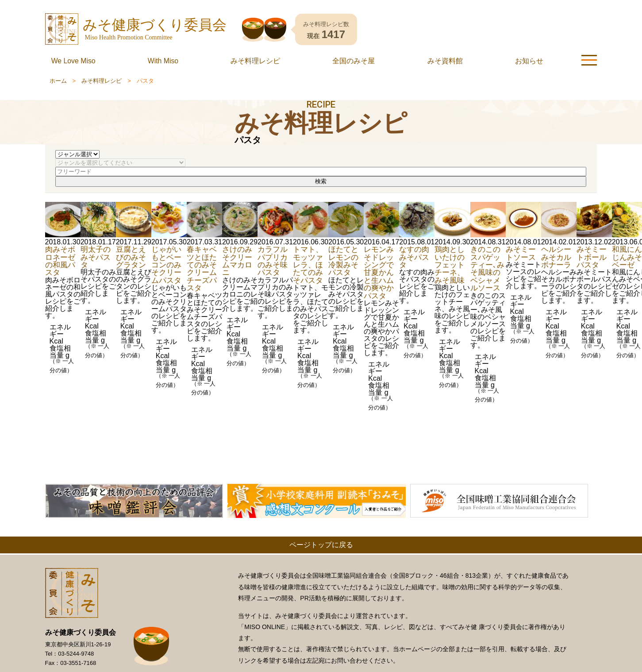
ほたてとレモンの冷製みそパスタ (343, 261)
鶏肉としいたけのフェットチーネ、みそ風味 (450, 265)
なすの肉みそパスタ (414, 257)
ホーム (58, 81)
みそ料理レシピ (102, 81)
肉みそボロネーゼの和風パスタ (60, 261)
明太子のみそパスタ (96, 257)
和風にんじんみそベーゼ (627, 257)
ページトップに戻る (321, 545)
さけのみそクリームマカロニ (237, 261)
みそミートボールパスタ (592, 257)
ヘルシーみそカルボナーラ (556, 257)
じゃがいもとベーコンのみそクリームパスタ (166, 265)
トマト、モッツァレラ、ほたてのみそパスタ (308, 265)
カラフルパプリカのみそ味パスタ (273, 261)
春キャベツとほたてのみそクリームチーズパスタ (202, 268)
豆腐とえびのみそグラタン (131, 257)
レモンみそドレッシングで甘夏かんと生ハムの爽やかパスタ (379, 272)
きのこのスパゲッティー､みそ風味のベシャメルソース (487, 268)
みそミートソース (521, 253)
